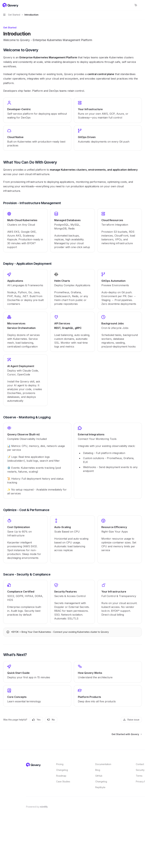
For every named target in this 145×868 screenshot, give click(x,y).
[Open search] (130, 5)
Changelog (62, 770)
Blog (98, 770)
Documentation (103, 764)
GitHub (99, 776)
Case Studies (63, 781)
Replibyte (100, 787)
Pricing (60, 764)
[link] (25, 230)
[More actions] (141, 5)
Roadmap (61, 776)
